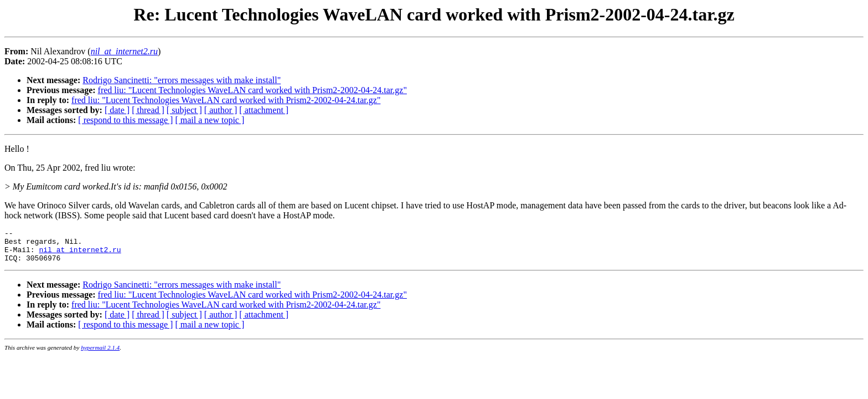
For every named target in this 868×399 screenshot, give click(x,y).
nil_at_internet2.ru (80, 254)
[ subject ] (184, 110)
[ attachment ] (264, 110)
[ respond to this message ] (125, 120)
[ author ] (221, 110)
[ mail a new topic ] (210, 120)
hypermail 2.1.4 (100, 354)
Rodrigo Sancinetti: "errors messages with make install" (182, 80)
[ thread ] (148, 110)
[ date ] (117, 110)
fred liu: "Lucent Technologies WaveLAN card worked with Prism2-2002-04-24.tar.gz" (252, 90)
